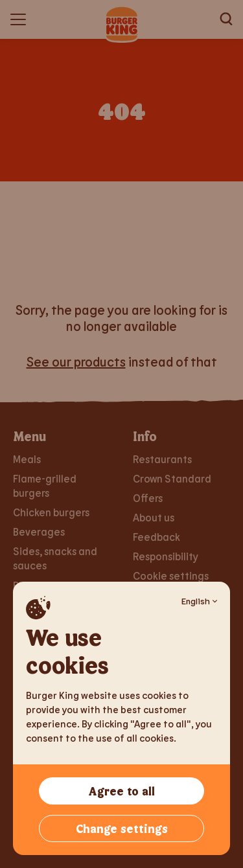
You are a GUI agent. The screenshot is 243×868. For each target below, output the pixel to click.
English (199, 601)
